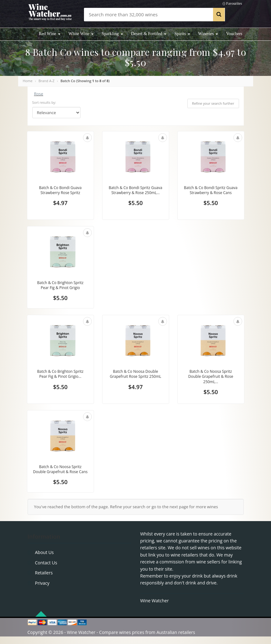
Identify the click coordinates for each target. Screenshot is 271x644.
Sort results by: (44, 102)
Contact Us (46, 570)
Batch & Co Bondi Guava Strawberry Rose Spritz (60, 191)
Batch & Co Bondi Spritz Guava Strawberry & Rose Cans (211, 193)
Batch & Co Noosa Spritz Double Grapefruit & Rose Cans (60, 473)
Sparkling (112, 34)
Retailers (44, 580)
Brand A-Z (47, 81)
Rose (39, 94)
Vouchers (234, 34)
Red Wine (50, 34)
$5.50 (135, 209)
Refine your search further (213, 103)
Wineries (208, 34)
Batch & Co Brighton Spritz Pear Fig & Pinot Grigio (60, 286)
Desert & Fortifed (149, 34)
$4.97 (60, 204)
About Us (44, 560)
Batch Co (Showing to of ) (85, 81)
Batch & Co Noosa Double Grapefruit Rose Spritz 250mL (135, 378)
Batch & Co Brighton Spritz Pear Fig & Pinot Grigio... (60, 376)
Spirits (182, 34)
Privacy (42, 590)
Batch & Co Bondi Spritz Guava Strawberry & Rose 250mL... (135, 193)
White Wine (81, 34)
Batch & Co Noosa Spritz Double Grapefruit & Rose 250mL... (211, 378)
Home (28, 81)
